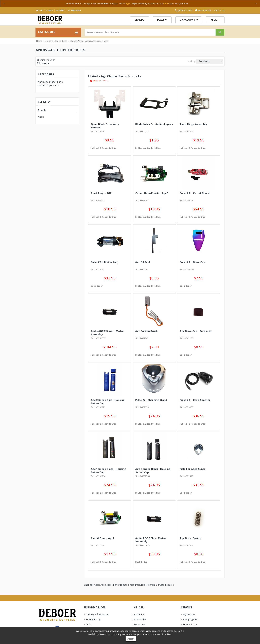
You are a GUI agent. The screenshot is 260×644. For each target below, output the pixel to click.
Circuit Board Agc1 (103, 538)
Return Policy (190, 624)
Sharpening (74, 10)
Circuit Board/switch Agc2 (152, 193)
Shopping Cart (190, 619)
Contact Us (140, 619)
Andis (41, 117)
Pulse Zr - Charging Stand (151, 400)
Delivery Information (97, 614)
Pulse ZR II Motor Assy (105, 262)
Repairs (60, 10)
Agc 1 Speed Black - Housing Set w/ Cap (108, 470)
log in (128, 3)
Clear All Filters (99, 81)
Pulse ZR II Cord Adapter (195, 400)
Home (39, 10)
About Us (219, 10)
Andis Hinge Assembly (193, 124)
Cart (215, 20)
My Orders (140, 624)
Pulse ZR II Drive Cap (192, 262)
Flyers (49, 10)
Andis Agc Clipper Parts (97, 41)
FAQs (89, 624)
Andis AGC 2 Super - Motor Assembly (107, 333)
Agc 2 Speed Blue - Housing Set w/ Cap (108, 402)
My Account (189, 20)
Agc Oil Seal (143, 262)
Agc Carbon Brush (146, 331)
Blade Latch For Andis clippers (154, 124)
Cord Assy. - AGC (101, 193)
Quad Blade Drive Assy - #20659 (106, 126)
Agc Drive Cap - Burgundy (196, 331)
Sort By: (192, 61)
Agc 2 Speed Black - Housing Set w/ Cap (153, 470)
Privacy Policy (93, 619)
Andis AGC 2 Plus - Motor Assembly (151, 540)
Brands (139, 20)
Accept (131, 639)
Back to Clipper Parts (48, 85)
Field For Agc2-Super (193, 469)
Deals (162, 20)
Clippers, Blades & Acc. (56, 41)
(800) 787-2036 (184, 10)
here (165, 3)
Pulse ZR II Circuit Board (195, 193)
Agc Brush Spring (190, 538)
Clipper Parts (76, 41)
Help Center (203, 10)
